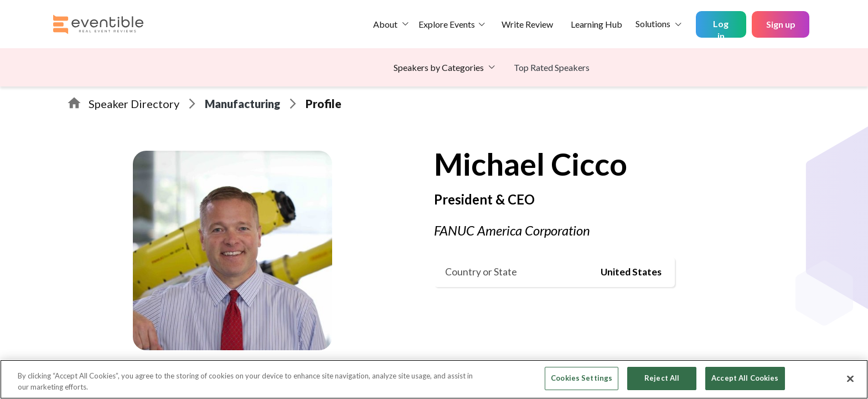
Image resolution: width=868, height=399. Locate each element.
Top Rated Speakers (552, 67)
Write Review (527, 24)
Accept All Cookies (745, 378)
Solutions (653, 24)
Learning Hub (596, 24)
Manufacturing (242, 104)
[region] (434, 379)
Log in (721, 28)
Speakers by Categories (439, 67)
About (385, 24)
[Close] (850, 378)
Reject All (662, 378)
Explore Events (447, 24)
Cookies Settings (582, 378)
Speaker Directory (134, 104)
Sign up (781, 24)
